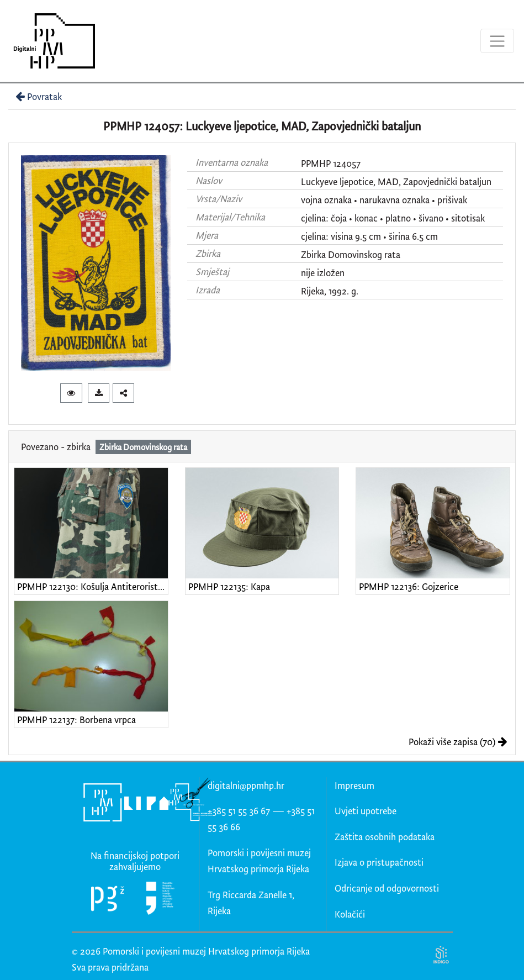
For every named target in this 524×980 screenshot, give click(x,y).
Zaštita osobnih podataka (385, 837)
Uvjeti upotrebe (366, 811)
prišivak (452, 200)
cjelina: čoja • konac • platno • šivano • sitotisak (393, 218)
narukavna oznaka (395, 200)
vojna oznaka (326, 200)
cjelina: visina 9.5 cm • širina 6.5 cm (369, 236)
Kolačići (350, 914)
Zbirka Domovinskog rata (351, 254)
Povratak (38, 96)
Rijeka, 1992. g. (330, 291)
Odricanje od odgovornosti (387, 888)
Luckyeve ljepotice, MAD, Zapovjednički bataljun (396, 181)
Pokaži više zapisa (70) (458, 742)
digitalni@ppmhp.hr (246, 785)
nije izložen (323, 273)
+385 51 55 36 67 (239, 811)
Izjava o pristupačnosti (379, 862)
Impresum (354, 785)
